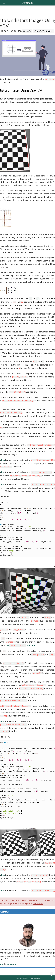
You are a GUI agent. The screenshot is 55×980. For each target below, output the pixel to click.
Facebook (10, 964)
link (3, 460)
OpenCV (27, 31)
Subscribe (38, 903)
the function (20, 645)
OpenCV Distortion (44, 31)
